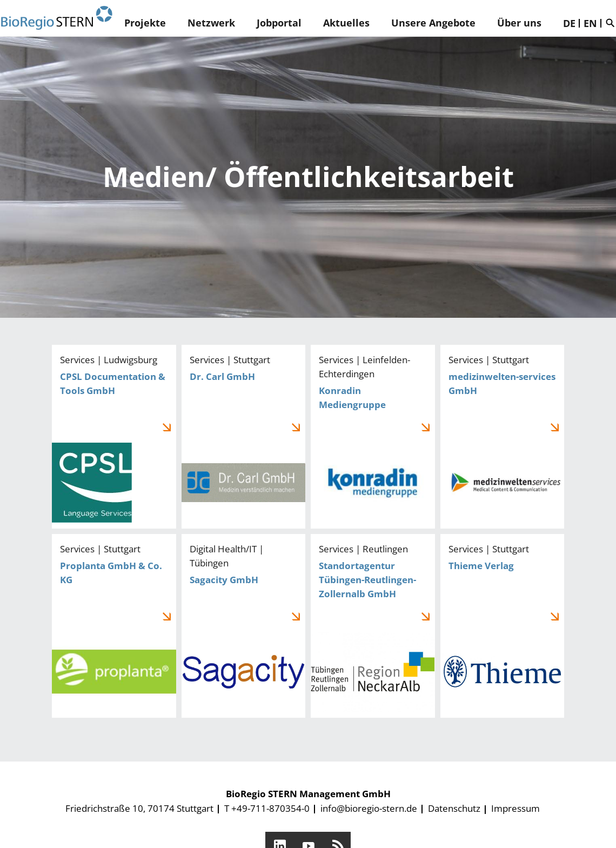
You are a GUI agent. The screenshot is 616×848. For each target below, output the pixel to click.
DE (569, 23)
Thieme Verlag (503, 626)
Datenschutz (454, 808)
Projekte (145, 23)
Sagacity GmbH (244, 626)
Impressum (515, 808)
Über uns (519, 23)
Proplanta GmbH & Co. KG (114, 626)
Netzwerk (211, 23)
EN (590, 23)
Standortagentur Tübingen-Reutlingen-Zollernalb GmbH (373, 626)
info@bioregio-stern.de (369, 808)
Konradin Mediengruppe (373, 437)
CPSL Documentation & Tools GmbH (114, 437)
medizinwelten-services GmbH (503, 437)
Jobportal (279, 23)
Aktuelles (346, 23)
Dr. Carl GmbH (244, 437)
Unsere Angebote (433, 23)
